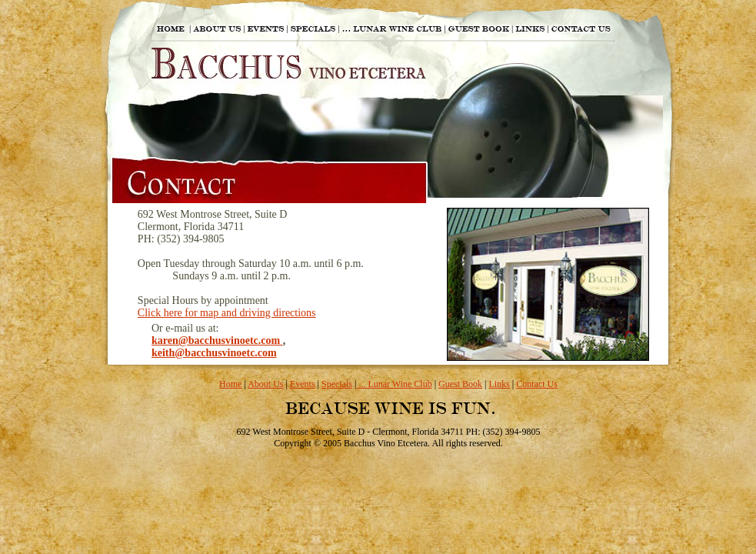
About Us (265, 384)
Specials (337, 384)
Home (230, 384)
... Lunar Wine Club (394, 384)
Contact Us (537, 384)
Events (303, 384)
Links (499, 384)
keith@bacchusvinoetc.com (214, 353)
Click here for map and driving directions (227, 313)
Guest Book (460, 384)
